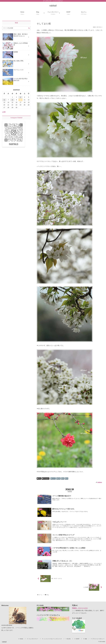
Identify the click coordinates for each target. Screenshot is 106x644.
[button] (29, 28)
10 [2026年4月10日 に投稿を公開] (21, 100)
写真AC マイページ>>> (80, 608)
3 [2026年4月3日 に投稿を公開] (20, 97)
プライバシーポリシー (98, 639)
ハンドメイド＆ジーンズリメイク (52, 639)
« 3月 (4, 112)
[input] (16, 28)
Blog (39, 478)
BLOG (68, 639)
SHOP (77, 639)
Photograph (46, 478)
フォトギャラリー (33, 639)
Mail (85, 639)
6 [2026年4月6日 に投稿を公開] (4, 100)
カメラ (53, 478)
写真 (58, 478)
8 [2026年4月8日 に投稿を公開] (12, 100)
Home (21, 639)
